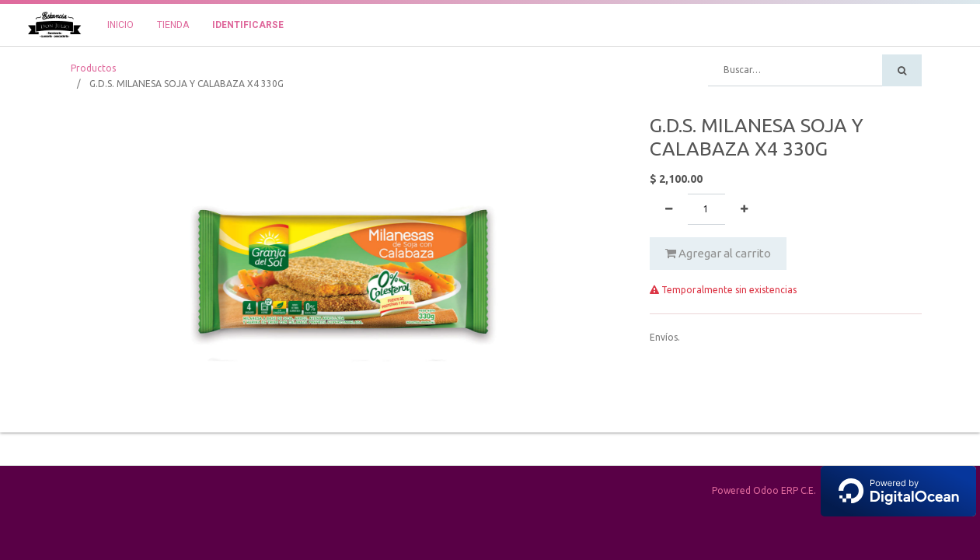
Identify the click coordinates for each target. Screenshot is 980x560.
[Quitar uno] (669, 209)
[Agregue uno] (744, 209)
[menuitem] (120, 25)
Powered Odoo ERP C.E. (844, 490)
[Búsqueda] (902, 70)
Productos (93, 68)
